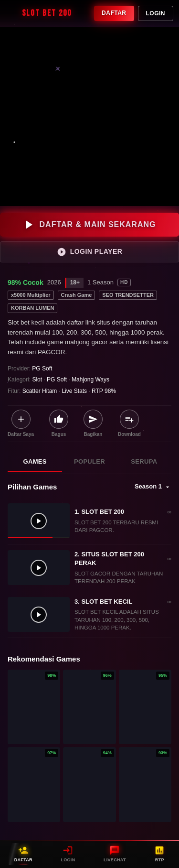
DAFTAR (23, 854)
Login (156, 13)
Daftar (114, 13)
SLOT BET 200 (39, 13)
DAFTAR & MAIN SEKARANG (90, 225)
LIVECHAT (115, 854)
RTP (159, 854)
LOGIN (68, 854)
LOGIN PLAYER (90, 252)
